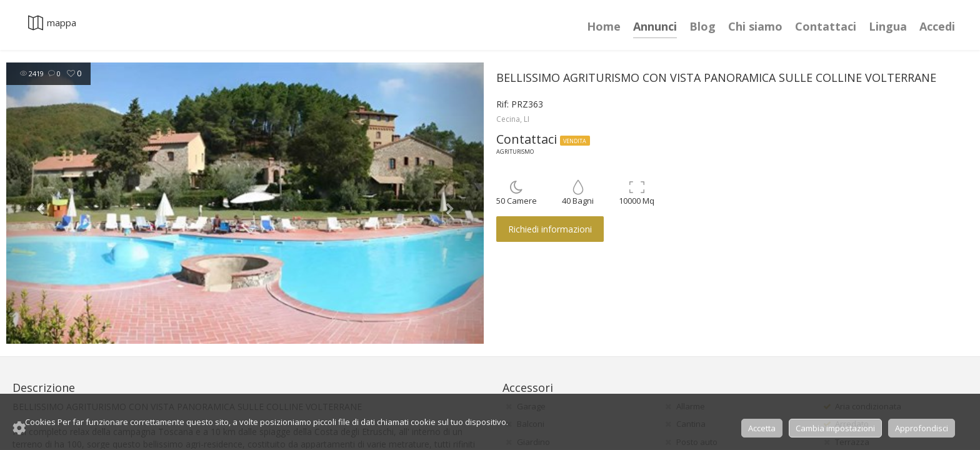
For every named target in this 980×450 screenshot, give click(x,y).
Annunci (655, 26)
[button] (42, 203)
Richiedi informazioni (550, 229)
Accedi (937, 26)
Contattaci (826, 26)
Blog (702, 26)
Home (604, 26)
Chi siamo (755, 26)
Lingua (888, 26)
